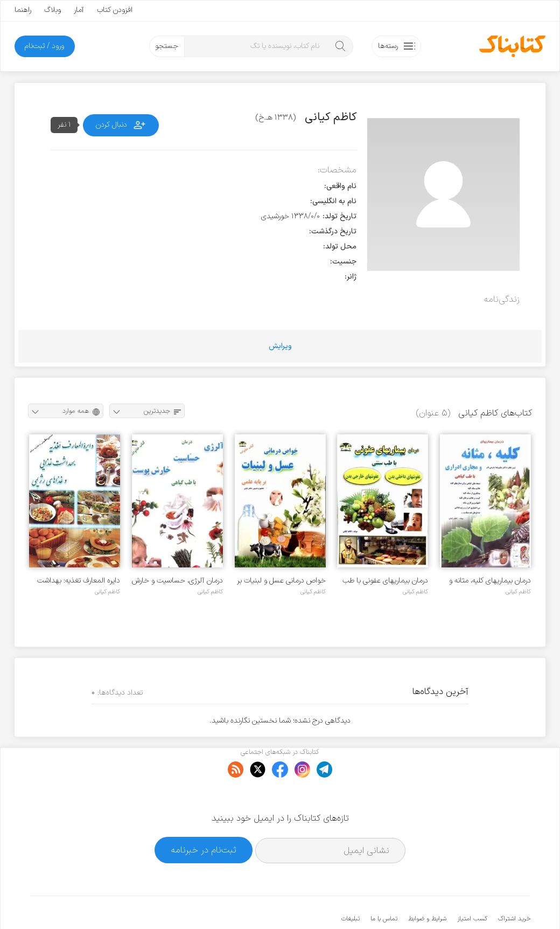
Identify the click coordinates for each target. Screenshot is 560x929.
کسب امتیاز (472, 886)
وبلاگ (52, 10)
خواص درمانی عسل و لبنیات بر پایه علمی (281, 581)
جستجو (167, 46)
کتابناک (474, 903)
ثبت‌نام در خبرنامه (204, 817)
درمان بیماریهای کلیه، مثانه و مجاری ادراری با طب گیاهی (490, 581)
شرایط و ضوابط (427, 886)
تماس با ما (384, 886)
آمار (79, 10)
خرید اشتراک (514, 886)
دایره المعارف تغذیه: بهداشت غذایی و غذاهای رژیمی (79, 581)
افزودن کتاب (115, 10)
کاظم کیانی (518, 592)
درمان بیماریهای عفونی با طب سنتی (385, 581)
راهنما (23, 10)
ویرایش (280, 346)
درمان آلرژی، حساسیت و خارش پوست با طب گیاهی (177, 581)
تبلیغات (351, 886)
